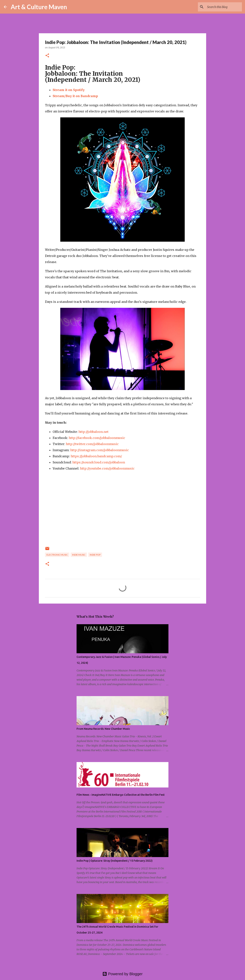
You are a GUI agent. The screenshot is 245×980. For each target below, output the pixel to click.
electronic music (57, 555)
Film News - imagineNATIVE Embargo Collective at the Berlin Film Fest (121, 795)
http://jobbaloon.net (94, 432)
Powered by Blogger (122, 974)
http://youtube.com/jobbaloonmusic (107, 468)
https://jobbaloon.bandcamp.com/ (96, 456)
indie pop (95, 555)
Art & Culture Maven (39, 7)
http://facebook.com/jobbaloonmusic (97, 438)
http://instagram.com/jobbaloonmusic (100, 450)
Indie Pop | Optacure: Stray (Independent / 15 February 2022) (115, 861)
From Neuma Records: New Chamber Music (103, 729)
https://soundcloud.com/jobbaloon (99, 462)
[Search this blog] (222, 7)
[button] (47, 56)
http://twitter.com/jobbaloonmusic (92, 444)
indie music (79, 555)
